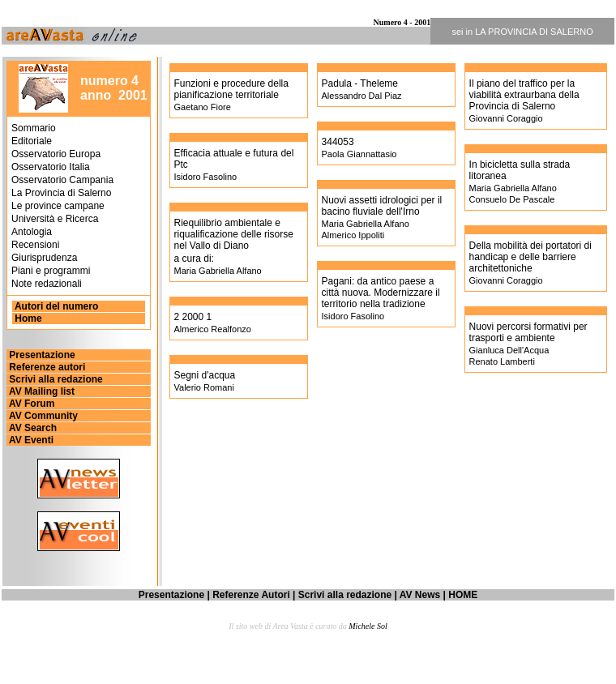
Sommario (34, 128)
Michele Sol (368, 626)
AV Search (32, 428)
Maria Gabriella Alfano (218, 271)
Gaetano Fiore (203, 107)
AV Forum (30, 404)
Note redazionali (47, 284)
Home (28, 318)
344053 (338, 142)
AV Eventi (30, 440)
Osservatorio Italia (51, 167)
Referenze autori (46, 367)
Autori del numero (55, 306)
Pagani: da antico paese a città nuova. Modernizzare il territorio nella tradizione (381, 293)
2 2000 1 (193, 317)
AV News (420, 595)
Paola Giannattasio (359, 154)
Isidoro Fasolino (206, 177)
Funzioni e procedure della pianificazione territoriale (231, 89)
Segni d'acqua (205, 375)
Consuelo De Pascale (512, 199)
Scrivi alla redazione (55, 379)
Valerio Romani (204, 387)
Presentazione (41, 355)
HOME (463, 595)
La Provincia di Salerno (61, 193)
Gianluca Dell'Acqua (509, 350)
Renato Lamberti (502, 361)
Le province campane (58, 206)
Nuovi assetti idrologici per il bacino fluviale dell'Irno (382, 206)
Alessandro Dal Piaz (362, 96)
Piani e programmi (51, 271)
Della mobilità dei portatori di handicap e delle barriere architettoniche (530, 257)
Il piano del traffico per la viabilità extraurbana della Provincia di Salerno (524, 95)
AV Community (42, 416)
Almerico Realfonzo (213, 329)
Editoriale (32, 141)
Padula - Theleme (360, 83)
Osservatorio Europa (56, 154)
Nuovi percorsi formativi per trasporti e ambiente (528, 332)
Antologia (32, 232)
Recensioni (35, 245)
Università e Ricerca (55, 219)
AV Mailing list (41, 391)
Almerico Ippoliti (353, 235)
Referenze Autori (251, 595)
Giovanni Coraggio (506, 118)
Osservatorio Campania (62, 180)
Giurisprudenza (44, 258)
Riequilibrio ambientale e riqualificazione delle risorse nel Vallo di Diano (234, 234)
